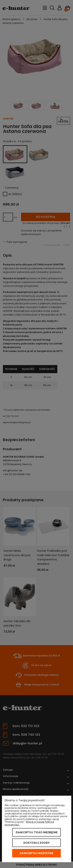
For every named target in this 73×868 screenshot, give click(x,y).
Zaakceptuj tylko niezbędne (36, 832)
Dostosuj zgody (36, 843)
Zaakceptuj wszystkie (36, 853)
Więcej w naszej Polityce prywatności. (29, 823)
